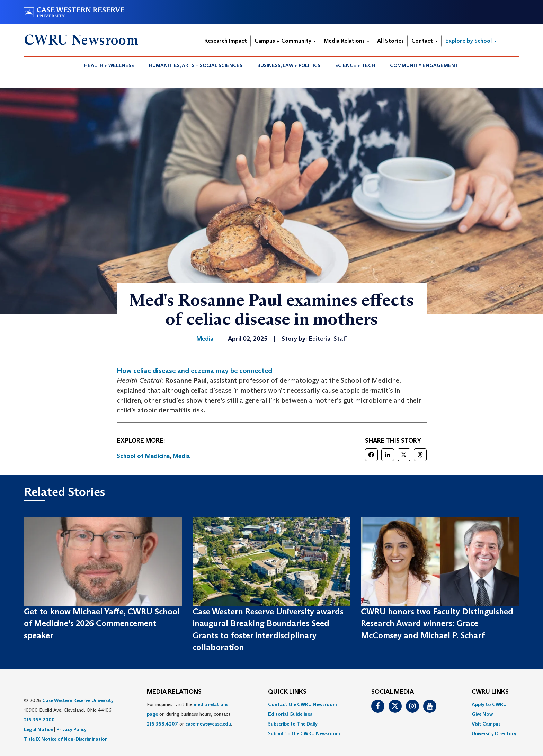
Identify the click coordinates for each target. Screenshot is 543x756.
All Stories (390, 41)
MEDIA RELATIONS (174, 692)
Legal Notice (38, 729)
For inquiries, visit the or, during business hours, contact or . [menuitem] (189, 714)
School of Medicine (143, 456)
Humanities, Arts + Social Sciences (196, 65)
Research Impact (226, 41)
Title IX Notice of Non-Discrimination (66, 739)
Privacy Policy (72, 729)
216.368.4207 (162, 724)
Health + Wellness (109, 65)
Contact (425, 41)
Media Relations (347, 41)
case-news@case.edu (208, 724)
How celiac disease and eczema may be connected (194, 371)
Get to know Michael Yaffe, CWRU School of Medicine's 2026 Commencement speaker (102, 623)
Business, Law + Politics (289, 65)
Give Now (482, 714)
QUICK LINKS (287, 692)
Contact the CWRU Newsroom (302, 704)
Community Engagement (424, 65)
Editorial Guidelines (290, 714)
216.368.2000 (39, 720)
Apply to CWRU (489, 704)
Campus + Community (285, 41)
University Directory (494, 733)
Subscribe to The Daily (293, 724)
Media (181, 456)
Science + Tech (355, 65)
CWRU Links (490, 692)
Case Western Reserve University (78, 700)
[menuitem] (109, 65)
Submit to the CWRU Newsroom (304, 733)
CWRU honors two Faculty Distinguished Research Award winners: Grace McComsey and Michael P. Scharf (437, 623)
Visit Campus (486, 724)
